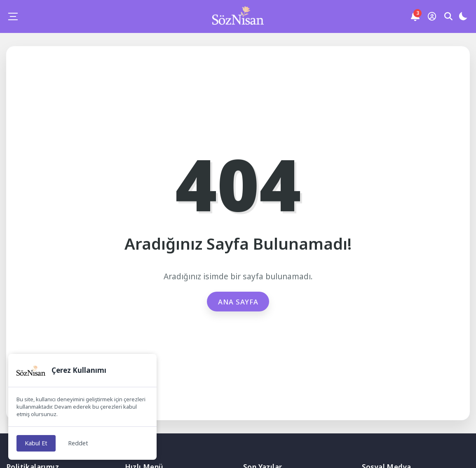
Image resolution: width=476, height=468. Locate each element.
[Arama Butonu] (448, 16)
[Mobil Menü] (13, 16)
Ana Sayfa (238, 302)
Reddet (80, 443)
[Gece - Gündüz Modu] (463, 18)
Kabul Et (37, 443)
